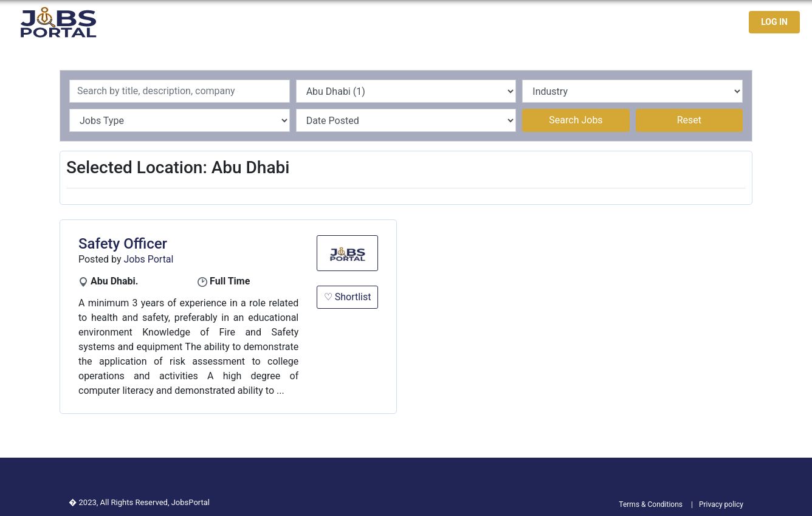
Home (518, 22)
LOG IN (774, 22)
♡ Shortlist (348, 297)
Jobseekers (638, 22)
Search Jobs (576, 120)
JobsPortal (191, 502)
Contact (696, 22)
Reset (689, 120)
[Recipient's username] (180, 91)
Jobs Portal (149, 259)
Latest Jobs (571, 22)
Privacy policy (721, 504)
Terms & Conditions (651, 504)
